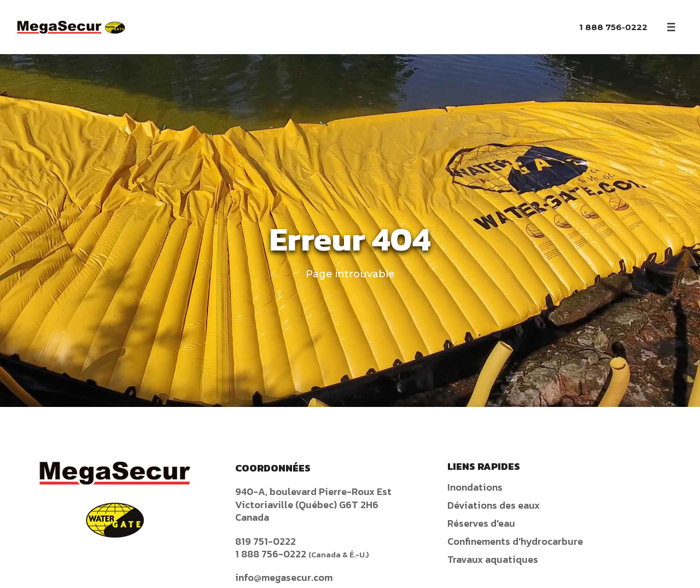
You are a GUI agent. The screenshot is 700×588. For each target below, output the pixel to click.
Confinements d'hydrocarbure (515, 541)
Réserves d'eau (481, 523)
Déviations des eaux (494, 505)
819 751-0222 (266, 541)
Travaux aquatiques (493, 559)
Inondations (475, 487)
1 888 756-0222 (613, 27)
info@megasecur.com (284, 577)
